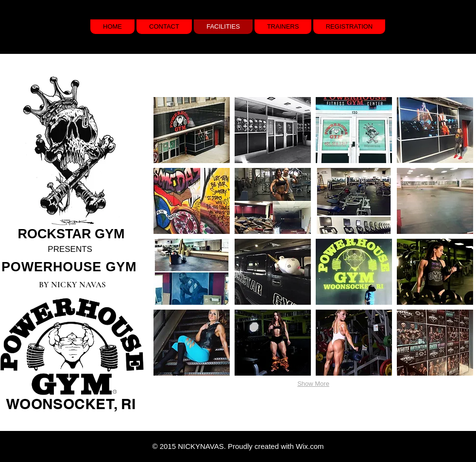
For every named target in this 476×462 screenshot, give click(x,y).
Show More (313, 384)
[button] (192, 130)
